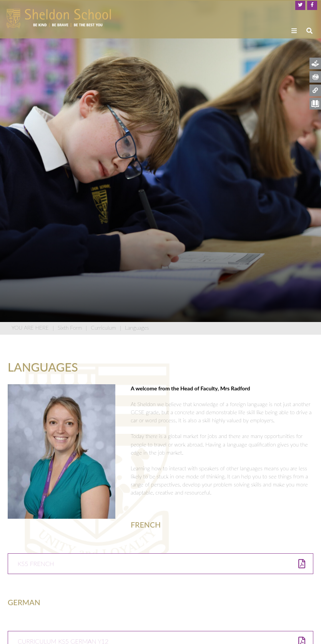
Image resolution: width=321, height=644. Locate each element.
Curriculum (103, 328)
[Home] (59, 18)
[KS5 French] (160, 564)
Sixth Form (70, 328)
